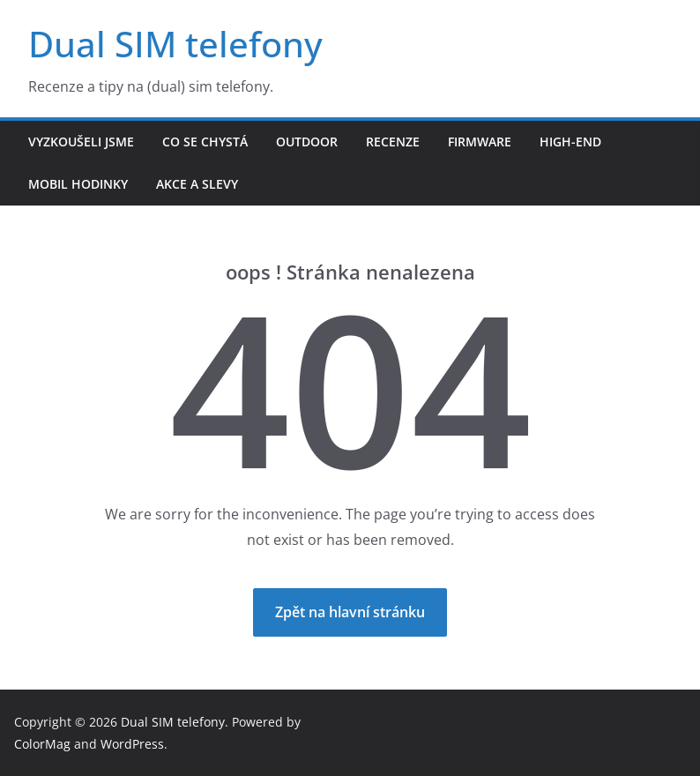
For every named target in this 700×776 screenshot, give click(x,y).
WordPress (132, 744)
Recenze (393, 142)
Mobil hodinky (78, 184)
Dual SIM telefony (175, 44)
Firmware (480, 142)
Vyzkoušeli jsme (81, 142)
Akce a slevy (197, 184)
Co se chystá (205, 142)
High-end (570, 142)
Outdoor (307, 142)
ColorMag (42, 744)
